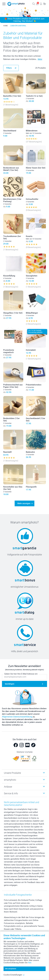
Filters (9, 68)
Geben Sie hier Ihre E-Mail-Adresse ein (21, 674)
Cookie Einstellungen (14, 975)
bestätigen (10, 684)
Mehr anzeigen (24, 503)
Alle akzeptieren (11, 969)
